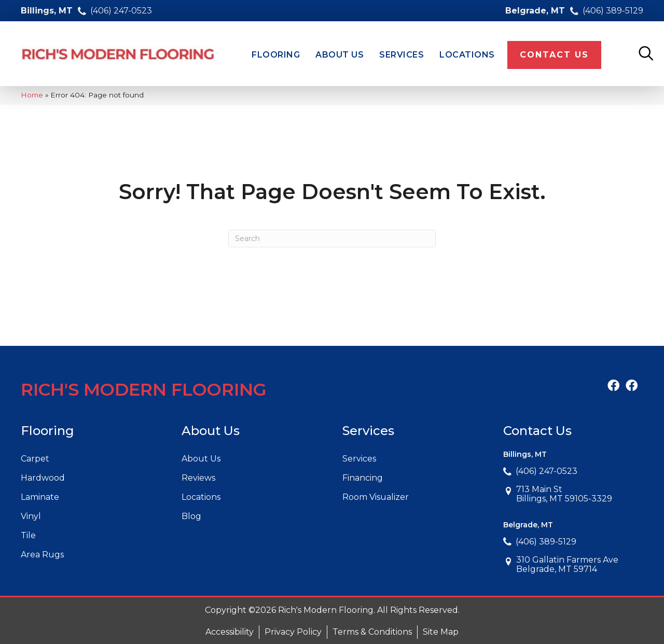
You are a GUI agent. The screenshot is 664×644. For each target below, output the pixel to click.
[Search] (332, 239)
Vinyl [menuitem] (31, 516)
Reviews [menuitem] (198, 478)
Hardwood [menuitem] (43, 478)
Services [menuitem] (359, 459)
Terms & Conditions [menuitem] (372, 632)
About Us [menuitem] (201, 459)
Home (32, 95)
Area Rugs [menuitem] (42, 555)
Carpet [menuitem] (35, 459)
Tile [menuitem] (28, 535)
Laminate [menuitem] (40, 497)
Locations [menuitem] (201, 497)
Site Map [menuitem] (441, 632)
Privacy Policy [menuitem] (293, 632)
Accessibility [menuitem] (230, 632)
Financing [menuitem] (363, 478)
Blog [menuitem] (191, 516)
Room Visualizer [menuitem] (376, 497)
